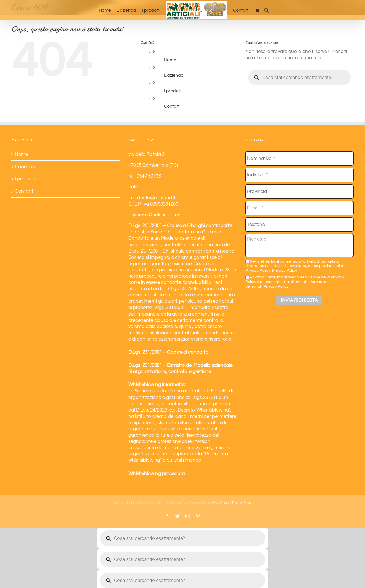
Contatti (172, 106)
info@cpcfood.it (159, 198)
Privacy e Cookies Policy (154, 215)
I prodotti (173, 91)
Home (170, 60)
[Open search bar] (267, 10)
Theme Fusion (243, 503)
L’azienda (174, 75)
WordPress (221, 503)
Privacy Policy (285, 270)
